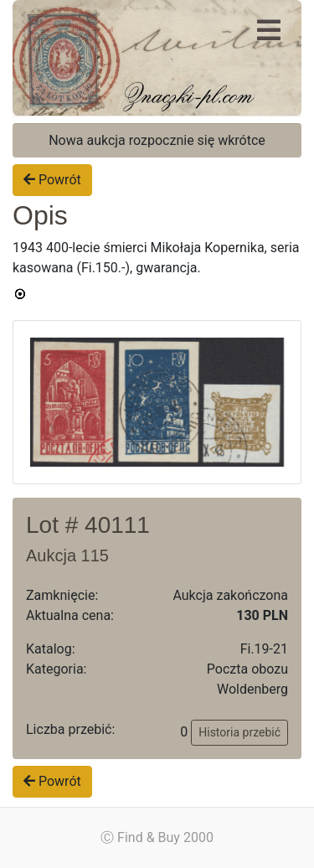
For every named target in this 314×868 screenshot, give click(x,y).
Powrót (52, 180)
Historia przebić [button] (239, 732)
